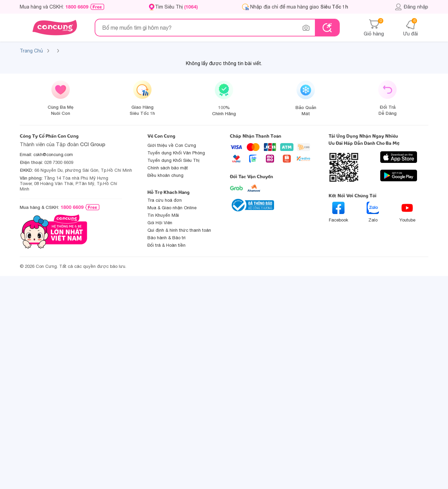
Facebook (339, 212)
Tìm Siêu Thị (176, 7)
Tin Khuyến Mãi (163, 215)
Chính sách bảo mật (168, 168)
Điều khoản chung (165, 175)
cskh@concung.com (53, 155)
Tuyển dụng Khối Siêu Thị (173, 160)
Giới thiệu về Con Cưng (172, 145)
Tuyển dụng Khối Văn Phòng (176, 153)
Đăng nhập (411, 7)
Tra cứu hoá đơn (165, 200)
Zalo (373, 212)
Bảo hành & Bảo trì (166, 238)
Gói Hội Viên (160, 223)
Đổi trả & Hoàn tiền (166, 245)
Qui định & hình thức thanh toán (179, 230)
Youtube (407, 212)
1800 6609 (77, 7)
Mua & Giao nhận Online (172, 208)
